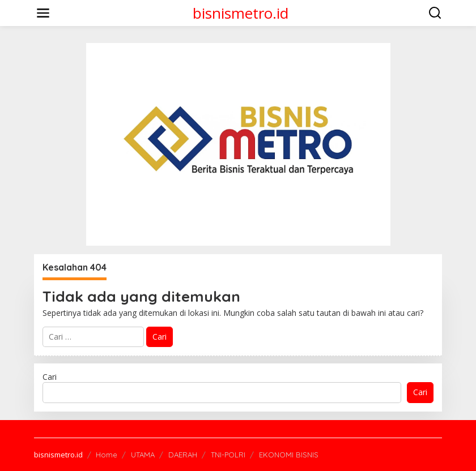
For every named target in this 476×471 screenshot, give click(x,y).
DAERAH (183, 455)
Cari (50, 377)
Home (107, 455)
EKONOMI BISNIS (289, 455)
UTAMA (143, 455)
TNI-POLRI (228, 455)
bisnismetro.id (241, 13)
